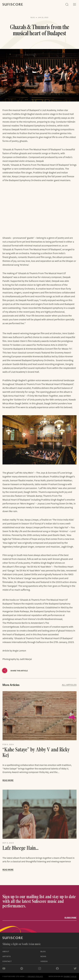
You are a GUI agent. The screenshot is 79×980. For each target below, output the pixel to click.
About (6, 951)
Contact (7, 961)
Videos (44, 961)
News (43, 956)
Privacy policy (35, 976)
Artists (7, 956)
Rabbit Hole (70, 976)
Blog (43, 951)
